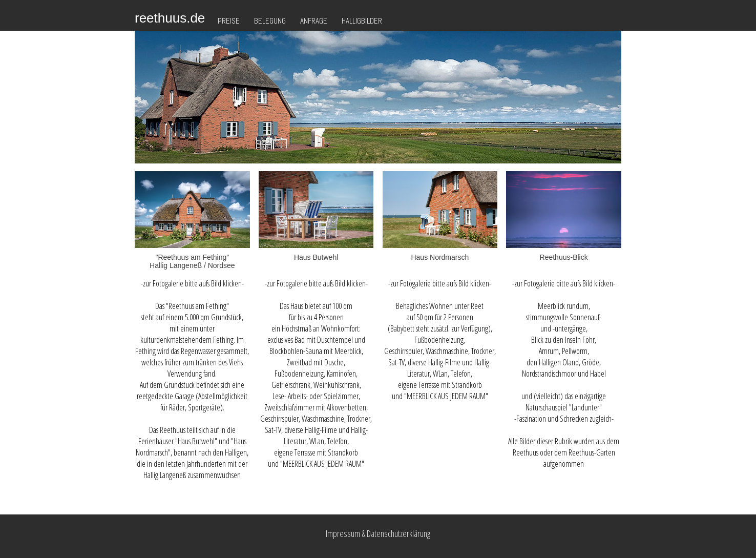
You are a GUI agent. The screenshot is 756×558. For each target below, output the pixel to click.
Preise (229, 21)
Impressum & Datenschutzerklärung (378, 533)
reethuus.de (170, 18)
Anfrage (314, 21)
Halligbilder (362, 21)
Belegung (270, 21)
